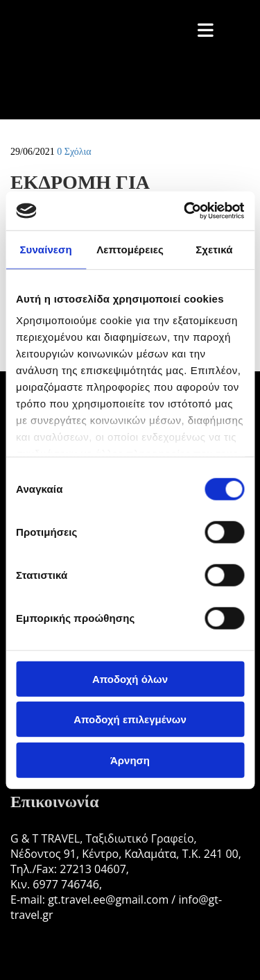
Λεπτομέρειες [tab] (130, 249)
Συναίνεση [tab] (45, 249)
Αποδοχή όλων (130, 678)
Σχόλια (74, 152)
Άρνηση (130, 760)
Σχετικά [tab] (214, 249)
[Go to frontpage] (104, 105)
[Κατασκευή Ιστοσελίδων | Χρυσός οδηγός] (21, 952)
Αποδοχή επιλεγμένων (130, 719)
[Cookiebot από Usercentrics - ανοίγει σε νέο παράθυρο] (185, 211)
